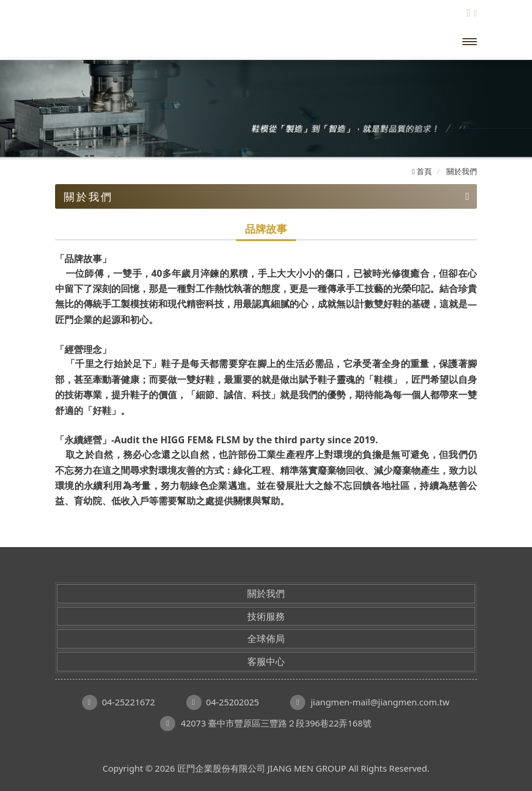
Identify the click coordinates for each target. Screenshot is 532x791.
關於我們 (266, 593)
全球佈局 (266, 639)
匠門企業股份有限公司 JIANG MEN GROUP (149, 41)
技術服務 (266, 616)
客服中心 (266, 661)
